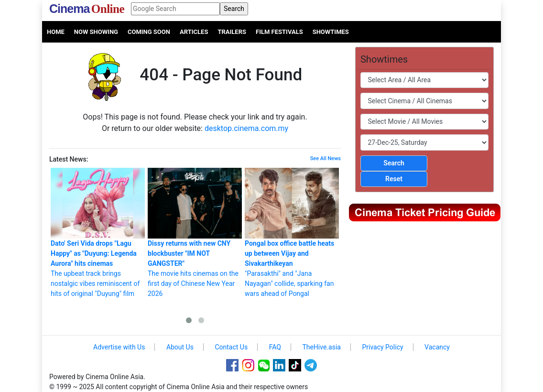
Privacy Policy (382, 347)
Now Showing (96, 32)
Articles (194, 32)
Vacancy (437, 347)
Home (56, 32)
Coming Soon (149, 32)
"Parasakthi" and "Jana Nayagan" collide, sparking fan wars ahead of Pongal (292, 233)
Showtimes (331, 32)
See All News (326, 158)
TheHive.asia (321, 347)
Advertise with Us (119, 347)
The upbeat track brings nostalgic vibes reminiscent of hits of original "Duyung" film (98, 233)
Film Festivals (279, 32)
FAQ (275, 347)
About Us (180, 347)
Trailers (232, 32)
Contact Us (231, 347)
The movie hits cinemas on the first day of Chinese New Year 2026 (195, 233)
